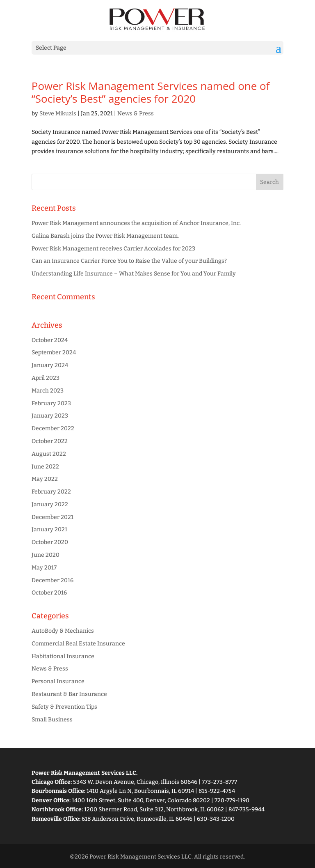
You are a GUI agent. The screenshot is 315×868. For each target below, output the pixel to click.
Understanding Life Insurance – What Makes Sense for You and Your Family (134, 274)
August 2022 (49, 454)
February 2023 (51, 403)
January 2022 (50, 504)
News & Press (136, 114)
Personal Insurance (58, 681)
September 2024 (54, 352)
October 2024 (50, 340)
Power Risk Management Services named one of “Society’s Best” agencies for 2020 (151, 92)
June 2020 (46, 555)
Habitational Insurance (63, 656)
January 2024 (50, 365)
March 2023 (48, 391)
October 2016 (49, 593)
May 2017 (44, 568)
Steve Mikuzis (58, 114)
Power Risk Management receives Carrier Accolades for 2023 (113, 249)
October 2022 (50, 441)
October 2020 (50, 542)
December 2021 (52, 517)
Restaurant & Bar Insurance (69, 694)
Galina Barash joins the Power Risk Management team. (105, 236)
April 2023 (46, 378)
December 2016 (52, 580)
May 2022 (45, 479)
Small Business (52, 720)
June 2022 (45, 467)
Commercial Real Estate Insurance (78, 644)
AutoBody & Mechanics (63, 631)
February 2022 (51, 492)
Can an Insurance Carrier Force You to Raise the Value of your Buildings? (129, 261)
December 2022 (53, 428)
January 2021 (49, 529)
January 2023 (50, 416)
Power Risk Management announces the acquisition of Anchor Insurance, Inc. (136, 223)
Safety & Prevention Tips (64, 707)
